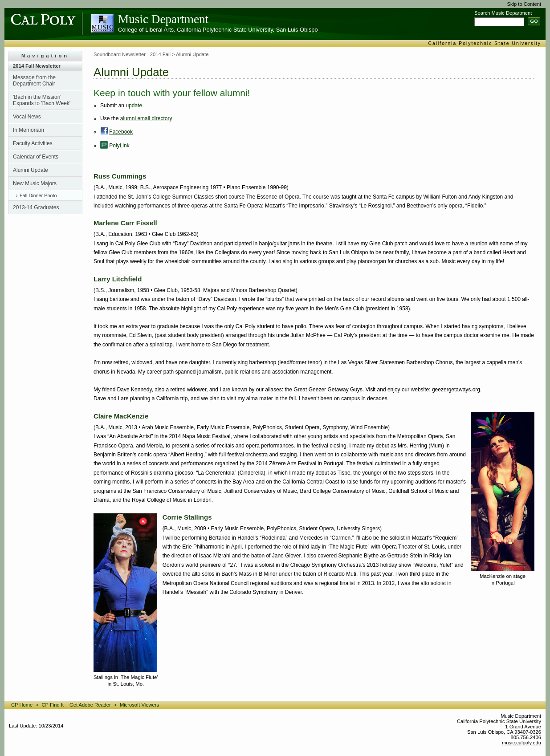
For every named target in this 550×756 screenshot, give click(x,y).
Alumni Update (31, 170)
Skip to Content (524, 4)
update (134, 106)
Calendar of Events (36, 157)
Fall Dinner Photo (38, 195)
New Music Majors (35, 183)
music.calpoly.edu (521, 743)
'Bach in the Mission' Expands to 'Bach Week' (42, 100)
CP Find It (53, 705)
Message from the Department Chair (34, 81)
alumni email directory (146, 118)
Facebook (121, 132)
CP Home (22, 705)
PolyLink (119, 146)
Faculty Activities (33, 143)
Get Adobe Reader (90, 705)
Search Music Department (503, 13)
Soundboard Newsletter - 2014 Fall (132, 54)
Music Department (163, 19)
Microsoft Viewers (139, 705)
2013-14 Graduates (36, 207)
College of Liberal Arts (146, 30)
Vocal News (27, 117)
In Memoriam (29, 130)
